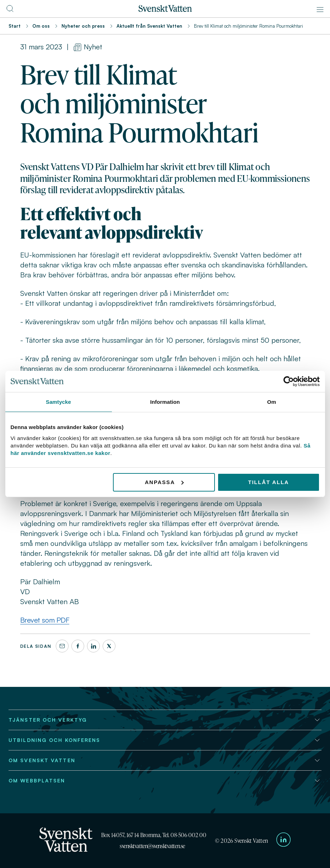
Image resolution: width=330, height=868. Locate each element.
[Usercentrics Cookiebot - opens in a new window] (289, 381)
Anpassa (164, 482)
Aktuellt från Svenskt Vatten (149, 26)
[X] (109, 646)
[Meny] (320, 10)
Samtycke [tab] (58, 402)
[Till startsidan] (165, 10)
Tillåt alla (268, 482)
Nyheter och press (83, 26)
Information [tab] (165, 402)
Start (15, 26)
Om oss (41, 26)
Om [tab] (272, 402)
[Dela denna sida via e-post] (62, 646)
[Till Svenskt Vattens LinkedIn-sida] (283, 841)
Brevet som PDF (45, 620)
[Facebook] (78, 646)
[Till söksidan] (10, 11)
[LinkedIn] (93, 646)
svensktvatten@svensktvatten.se (152, 846)
